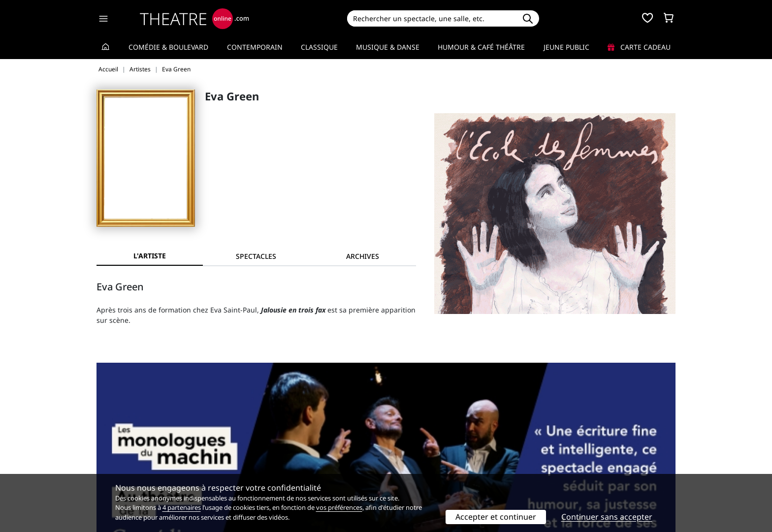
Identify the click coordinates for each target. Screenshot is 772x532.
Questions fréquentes (280, 450)
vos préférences (339, 507)
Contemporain (255, 47)
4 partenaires (182, 507)
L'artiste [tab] (150, 256)
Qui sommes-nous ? (129, 440)
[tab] (256, 256)
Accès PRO (409, 460)
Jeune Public (566, 47)
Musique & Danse (388, 47)
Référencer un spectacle (432, 440)
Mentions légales (125, 460)
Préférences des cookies (284, 471)
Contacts (111, 471)
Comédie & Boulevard (168, 47)
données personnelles (305, 460)
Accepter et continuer (496, 517)
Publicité (406, 450)
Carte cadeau (639, 47)
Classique (319, 47)
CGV (251, 460)
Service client (266, 440)
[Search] (432, 18)
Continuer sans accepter (607, 517)
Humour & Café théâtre (481, 47)
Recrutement (118, 450)
